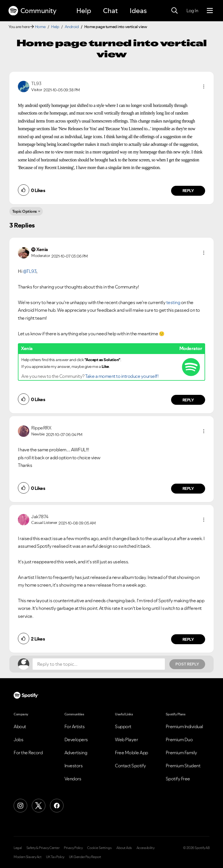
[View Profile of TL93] (36, 83)
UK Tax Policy (55, 857)
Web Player (126, 740)
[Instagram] (20, 806)
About (20, 726)
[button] (204, 87)
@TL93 (30, 271)
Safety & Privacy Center (43, 848)
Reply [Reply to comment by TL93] (188, 191)
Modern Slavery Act (28, 857)
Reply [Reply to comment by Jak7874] (188, 639)
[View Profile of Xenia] (42, 249)
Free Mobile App (132, 753)
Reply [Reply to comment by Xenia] (188, 400)
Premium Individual (184, 726)
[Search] (174, 11)
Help (84, 11)
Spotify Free (178, 779)
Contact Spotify (131, 766)
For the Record (28, 753)
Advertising (76, 753)
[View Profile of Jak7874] (40, 517)
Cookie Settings (99, 848)
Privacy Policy (73, 848)
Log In (192, 10)
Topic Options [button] (25, 211)
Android (72, 27)
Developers (76, 740)
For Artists (75, 726)
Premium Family (181, 753)
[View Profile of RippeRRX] (41, 428)
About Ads (124, 848)
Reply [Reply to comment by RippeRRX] (188, 488)
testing (173, 302)
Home (40, 27)
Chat (110, 11)
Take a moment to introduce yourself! (122, 376)
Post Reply (187, 664)
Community (32, 11)
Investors (74, 766)
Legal (18, 848)
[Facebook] (57, 806)
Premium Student (183, 766)
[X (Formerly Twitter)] (39, 806)
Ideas (138, 11)
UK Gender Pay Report (85, 857)
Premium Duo (179, 740)
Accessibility (146, 848)
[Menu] (210, 11)
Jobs (18, 740)
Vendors (73, 779)
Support (123, 726)
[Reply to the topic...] (99, 664)
